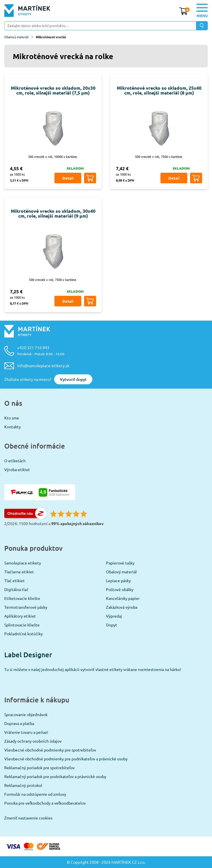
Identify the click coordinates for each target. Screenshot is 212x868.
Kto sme (12, 418)
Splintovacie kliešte (22, 625)
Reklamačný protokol (23, 785)
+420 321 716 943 (41, 350)
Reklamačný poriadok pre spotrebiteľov (39, 767)
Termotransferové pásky (26, 607)
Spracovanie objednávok (26, 714)
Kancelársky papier (123, 598)
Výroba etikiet (17, 469)
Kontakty (13, 427)
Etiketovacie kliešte (22, 598)
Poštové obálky (120, 589)
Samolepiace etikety (23, 563)
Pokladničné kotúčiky (24, 634)
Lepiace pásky (118, 580)
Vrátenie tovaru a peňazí (26, 732)
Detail (68, 178)
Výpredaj (114, 616)
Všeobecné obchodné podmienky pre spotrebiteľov (50, 750)
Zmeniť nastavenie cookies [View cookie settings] (28, 818)
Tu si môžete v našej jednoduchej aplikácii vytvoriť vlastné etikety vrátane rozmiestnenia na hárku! (93, 669)
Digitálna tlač (16, 589)
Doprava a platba (19, 723)
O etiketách (15, 461)
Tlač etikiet (15, 580)
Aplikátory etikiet (20, 616)
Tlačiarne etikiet (19, 572)
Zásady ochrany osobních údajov (33, 741)
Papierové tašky (120, 563)
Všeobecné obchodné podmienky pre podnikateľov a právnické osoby (66, 759)
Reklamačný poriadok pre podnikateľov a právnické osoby (55, 776)
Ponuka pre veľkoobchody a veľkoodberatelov (45, 803)
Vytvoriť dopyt (73, 379)
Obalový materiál (19, 37)
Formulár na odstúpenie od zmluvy (35, 794)
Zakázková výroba (122, 607)
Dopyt (112, 625)
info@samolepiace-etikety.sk (43, 365)
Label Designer (28, 655)
